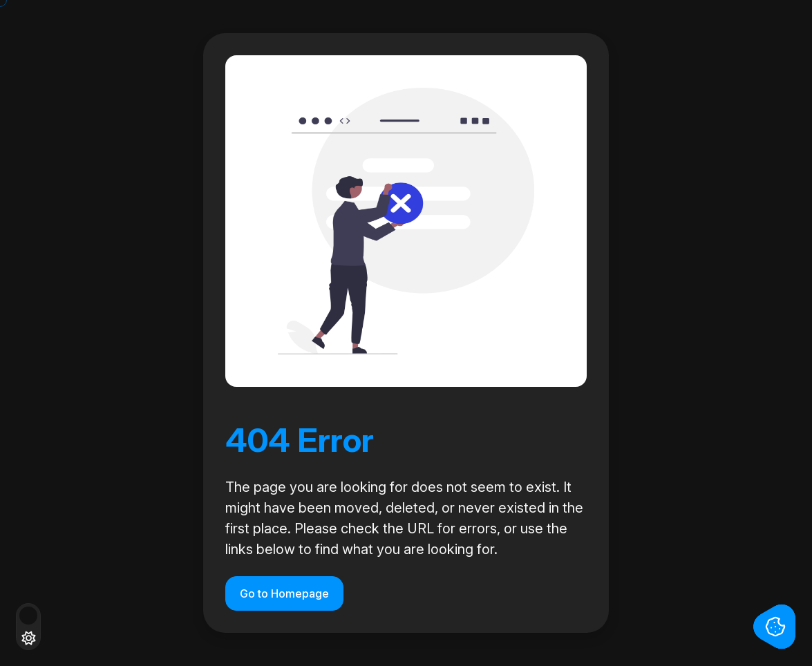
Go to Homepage (284, 593)
